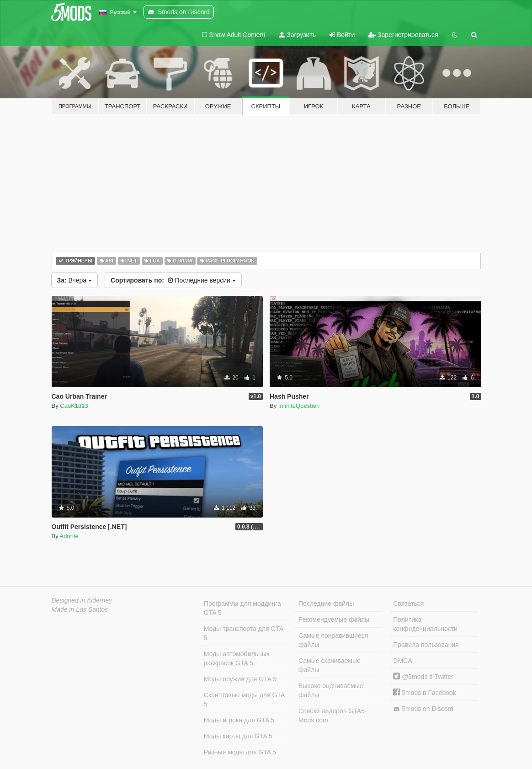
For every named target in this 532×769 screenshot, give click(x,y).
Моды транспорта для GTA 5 (244, 633)
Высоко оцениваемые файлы (331, 690)
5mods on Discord (423, 709)
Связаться (408, 603)
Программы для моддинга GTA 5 (242, 608)
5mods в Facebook (425, 693)
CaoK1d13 (74, 406)
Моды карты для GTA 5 (238, 736)
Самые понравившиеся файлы (333, 640)
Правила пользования (426, 645)
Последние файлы (326, 603)
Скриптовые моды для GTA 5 (244, 700)
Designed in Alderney (82, 600)
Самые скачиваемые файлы (330, 665)
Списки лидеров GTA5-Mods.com (332, 716)
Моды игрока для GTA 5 (239, 720)
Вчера (75, 280)
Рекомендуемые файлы (334, 619)
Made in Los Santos (80, 609)
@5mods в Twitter (423, 677)
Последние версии (173, 280)
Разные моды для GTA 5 (240, 752)
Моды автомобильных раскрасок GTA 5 (237, 658)
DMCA (402, 661)
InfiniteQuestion (299, 406)
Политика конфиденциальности (425, 624)
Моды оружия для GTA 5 (240, 679)
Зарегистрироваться (403, 35)
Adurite (69, 536)
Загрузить (297, 35)
